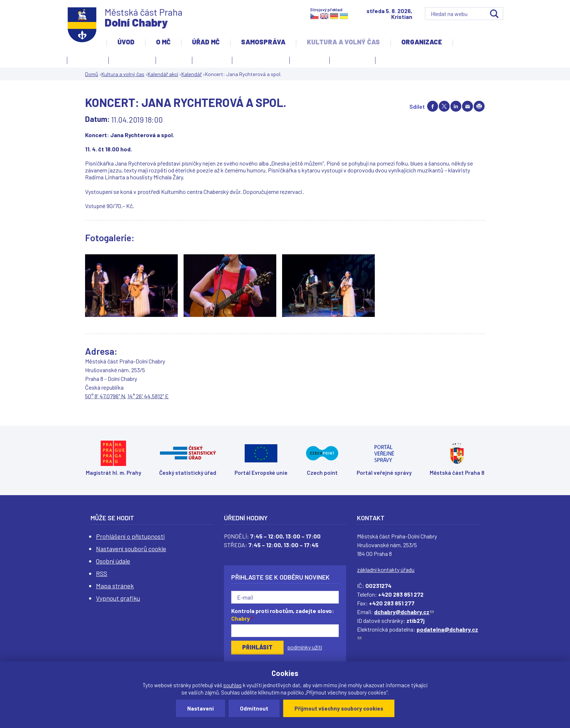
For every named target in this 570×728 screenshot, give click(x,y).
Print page (479, 106)
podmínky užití (305, 647)
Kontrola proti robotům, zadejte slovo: (283, 614)
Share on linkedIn (456, 106)
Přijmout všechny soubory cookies (339, 708)
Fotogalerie (88, 59)
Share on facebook (433, 106)
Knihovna (174, 59)
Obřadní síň (310, 59)
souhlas (232, 685)
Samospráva (263, 42)
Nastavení (200, 708)
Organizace (422, 42)
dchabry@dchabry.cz (404, 612)
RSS (102, 573)
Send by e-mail (467, 106)
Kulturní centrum (261, 59)
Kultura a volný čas (343, 42)
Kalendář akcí (132, 59)
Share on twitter (444, 106)
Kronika (210, 61)
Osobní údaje (113, 561)
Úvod (126, 42)
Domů (92, 74)
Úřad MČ (206, 42)
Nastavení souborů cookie (131, 549)
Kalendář (192, 74)
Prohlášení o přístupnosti (130, 536)
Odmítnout (254, 708)
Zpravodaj (351, 61)
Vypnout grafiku (118, 598)
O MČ (163, 42)
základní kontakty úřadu (386, 570)
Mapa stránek (115, 586)
